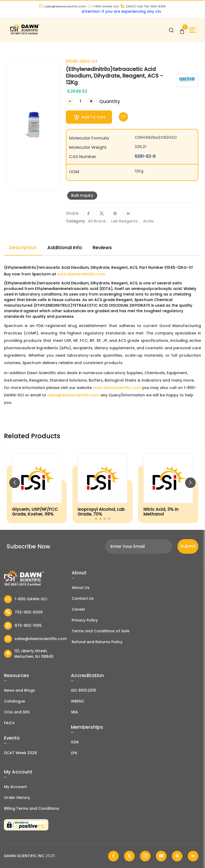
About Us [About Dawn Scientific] (81, 588)
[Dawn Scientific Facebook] (113, 856)
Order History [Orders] (17, 798)
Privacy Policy (85, 620)
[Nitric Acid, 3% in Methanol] (168, 483)
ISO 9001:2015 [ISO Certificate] (84, 690)
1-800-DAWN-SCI (103, 6)
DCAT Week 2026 (20, 753)
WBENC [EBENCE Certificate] (78, 701)
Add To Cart (90, 117)
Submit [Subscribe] (188, 546)
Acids (148, 221)
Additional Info (65, 247)
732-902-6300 (23, 612)
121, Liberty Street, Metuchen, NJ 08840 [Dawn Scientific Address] (29, 654)
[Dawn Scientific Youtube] (161, 856)
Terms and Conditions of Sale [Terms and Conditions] (101, 631)
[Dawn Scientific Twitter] (129, 856)
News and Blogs (20, 690)
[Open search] (171, 30)
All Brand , (98, 221)
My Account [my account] (15, 787)
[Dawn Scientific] (25, 34)
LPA (74, 753)
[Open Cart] (182, 30)
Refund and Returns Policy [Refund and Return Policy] (97, 642)
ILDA (75, 742)
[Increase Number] (91, 101)
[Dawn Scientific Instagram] (145, 856)
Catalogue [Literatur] (14, 701)
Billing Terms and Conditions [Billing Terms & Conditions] (32, 808)
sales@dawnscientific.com (63, 6)
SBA (74, 712)
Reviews (102, 247)
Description (23, 247)
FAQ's (9, 723)
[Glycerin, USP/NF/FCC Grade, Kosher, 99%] (37, 483)
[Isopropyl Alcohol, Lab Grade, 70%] (102, 483)
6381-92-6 (145, 156)
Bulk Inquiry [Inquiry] (82, 195)
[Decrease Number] (70, 101)
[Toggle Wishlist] (123, 117)
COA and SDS (17, 712)
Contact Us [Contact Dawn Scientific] (83, 598)
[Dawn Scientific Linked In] (193, 856)
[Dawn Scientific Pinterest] (177, 856)
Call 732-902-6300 (143, 6)
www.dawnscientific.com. (82, 274)
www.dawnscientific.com (117, 388)
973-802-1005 (23, 626)
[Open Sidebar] (192, 30)
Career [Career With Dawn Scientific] (78, 609)
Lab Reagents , (126, 221)
